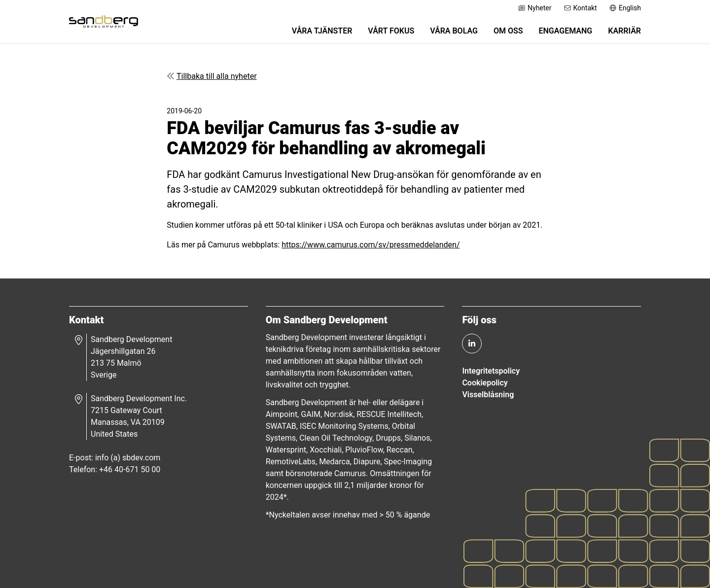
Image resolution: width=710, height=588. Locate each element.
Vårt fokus (391, 31)
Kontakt (580, 8)
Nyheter (535, 8)
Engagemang (565, 31)
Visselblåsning (488, 395)
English (625, 8)
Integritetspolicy (491, 371)
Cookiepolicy (485, 383)
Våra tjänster (322, 31)
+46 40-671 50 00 (130, 469)
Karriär (624, 31)
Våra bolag (454, 31)
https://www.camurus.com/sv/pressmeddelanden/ (371, 245)
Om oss (508, 31)
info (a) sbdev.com (128, 458)
